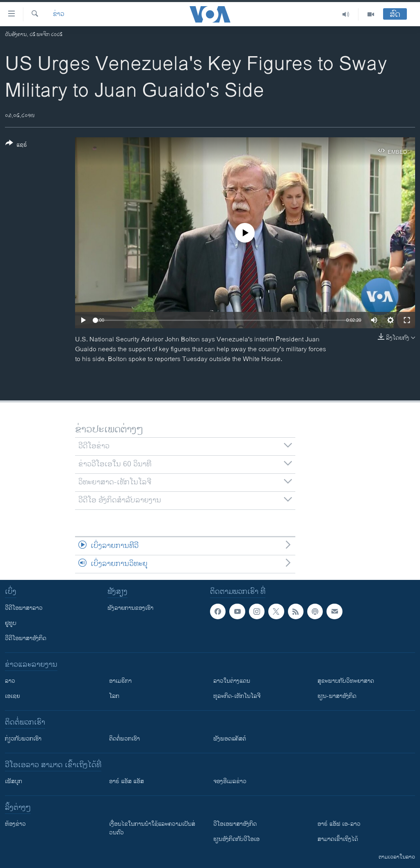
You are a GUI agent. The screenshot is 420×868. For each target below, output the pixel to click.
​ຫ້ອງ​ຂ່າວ (15, 824)
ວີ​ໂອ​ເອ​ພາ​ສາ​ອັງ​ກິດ (235, 824)
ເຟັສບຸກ (14, 781)
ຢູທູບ (11, 623)
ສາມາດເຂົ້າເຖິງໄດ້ (338, 839)
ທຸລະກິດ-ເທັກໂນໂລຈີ (237, 696)
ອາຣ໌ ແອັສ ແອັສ (127, 781)
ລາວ (10, 681)
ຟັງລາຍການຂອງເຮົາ (130, 608)
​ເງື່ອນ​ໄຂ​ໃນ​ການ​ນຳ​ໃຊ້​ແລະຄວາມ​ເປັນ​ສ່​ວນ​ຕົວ (152, 828)
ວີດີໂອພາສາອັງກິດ (26, 638)
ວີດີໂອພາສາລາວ (24, 608)
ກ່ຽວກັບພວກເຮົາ (23, 739)
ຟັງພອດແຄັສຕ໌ (230, 739)
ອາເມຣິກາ (120, 681)
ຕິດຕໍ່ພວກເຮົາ (124, 739)
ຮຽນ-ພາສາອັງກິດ (337, 696)
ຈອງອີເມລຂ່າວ (230, 781)
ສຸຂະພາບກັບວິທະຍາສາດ (346, 681)
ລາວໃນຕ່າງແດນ (232, 681)
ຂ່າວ (59, 14)
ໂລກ (114, 696)
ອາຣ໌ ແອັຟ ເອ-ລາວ (339, 824)
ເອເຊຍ (13, 696)
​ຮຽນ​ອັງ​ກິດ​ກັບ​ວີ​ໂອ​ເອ (236, 839)
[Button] (16, 145)
